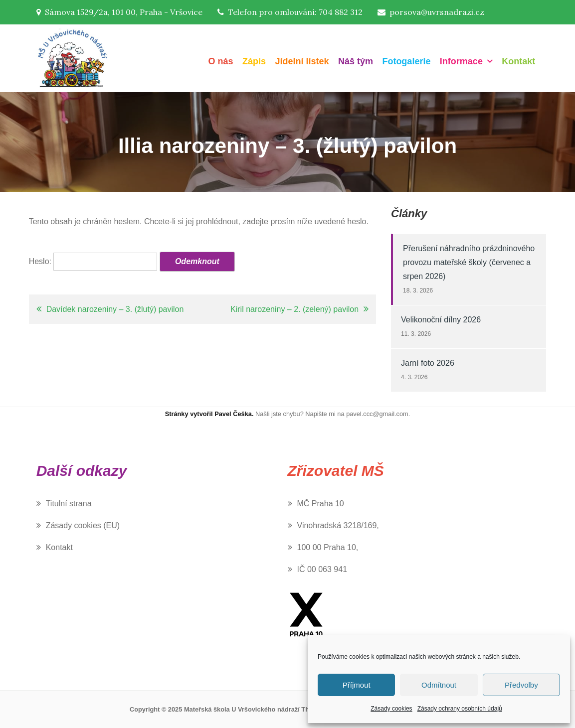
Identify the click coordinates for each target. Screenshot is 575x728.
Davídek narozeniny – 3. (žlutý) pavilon (115, 309)
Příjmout (357, 685)
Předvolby (521, 685)
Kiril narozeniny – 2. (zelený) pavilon (294, 309)
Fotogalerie (406, 61)
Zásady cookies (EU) (83, 525)
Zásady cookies (391, 709)
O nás (220, 61)
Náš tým (356, 61)
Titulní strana (69, 504)
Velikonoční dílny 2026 (441, 320)
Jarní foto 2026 (428, 363)
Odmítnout (439, 685)
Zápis (254, 61)
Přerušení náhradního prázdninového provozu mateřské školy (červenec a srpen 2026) (469, 262)
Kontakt (518, 61)
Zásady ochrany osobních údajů (460, 709)
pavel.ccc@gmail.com (377, 414)
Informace (461, 61)
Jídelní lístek (302, 61)
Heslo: (93, 261)
